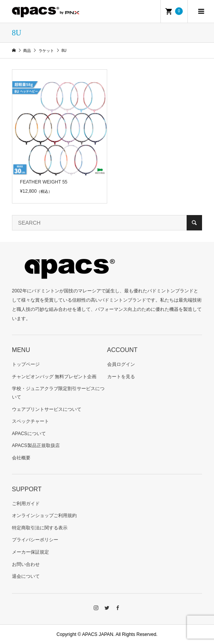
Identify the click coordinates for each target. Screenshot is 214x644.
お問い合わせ (26, 564)
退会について (26, 576)
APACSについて (29, 434)
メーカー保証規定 (30, 552)
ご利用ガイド (26, 504)
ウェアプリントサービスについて (47, 409)
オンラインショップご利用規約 (44, 516)
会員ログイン (121, 364)
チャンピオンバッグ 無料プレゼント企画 (54, 377)
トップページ (26, 364)
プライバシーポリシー (35, 540)
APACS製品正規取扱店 (36, 445)
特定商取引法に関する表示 (40, 528)
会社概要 (21, 458)
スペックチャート (30, 421)
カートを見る (121, 377)
